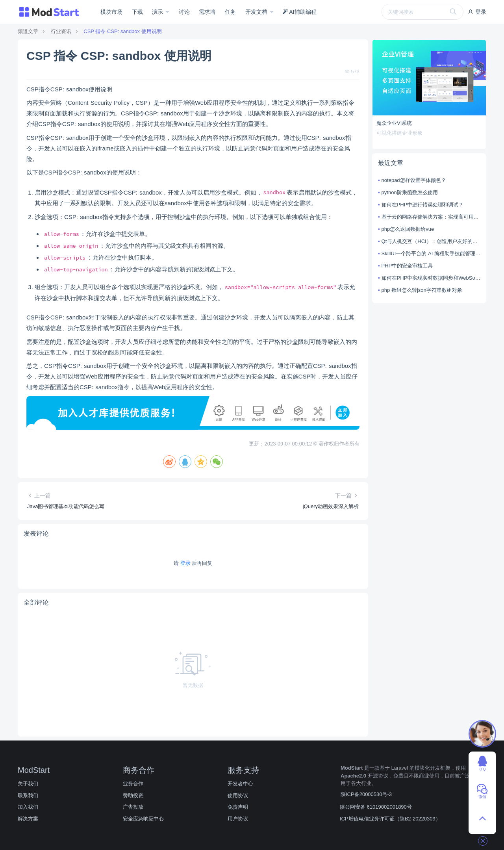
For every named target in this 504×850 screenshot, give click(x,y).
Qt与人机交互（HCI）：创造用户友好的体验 (431, 241)
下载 (137, 12)
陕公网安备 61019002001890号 (376, 807)
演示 (158, 12)
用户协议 (238, 819)
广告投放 (133, 807)
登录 (477, 12)
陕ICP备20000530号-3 (366, 794)
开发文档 (257, 12)
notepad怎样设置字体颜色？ (414, 180)
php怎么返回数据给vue (408, 229)
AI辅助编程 (299, 12)
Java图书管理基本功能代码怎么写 (66, 506)
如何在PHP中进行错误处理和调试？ (423, 205)
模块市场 (111, 12)
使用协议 (238, 795)
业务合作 (133, 784)
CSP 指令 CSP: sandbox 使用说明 (122, 31)
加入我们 (28, 807)
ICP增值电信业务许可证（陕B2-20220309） (390, 819)
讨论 (184, 12)
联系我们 (28, 795)
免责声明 (238, 807)
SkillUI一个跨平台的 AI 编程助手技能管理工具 (431, 253)
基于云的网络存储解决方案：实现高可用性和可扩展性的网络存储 (431, 217)
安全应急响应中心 (143, 819)
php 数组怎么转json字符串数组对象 (422, 290)
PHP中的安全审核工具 (407, 266)
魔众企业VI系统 (394, 123)
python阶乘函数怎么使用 (410, 192)
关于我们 (28, 784)
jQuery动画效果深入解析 (331, 506)
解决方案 (28, 819)
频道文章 (28, 31)
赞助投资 (133, 795)
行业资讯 (61, 31)
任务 (230, 12)
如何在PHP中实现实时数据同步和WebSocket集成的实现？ (431, 278)
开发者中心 (240, 784)
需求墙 (207, 12)
